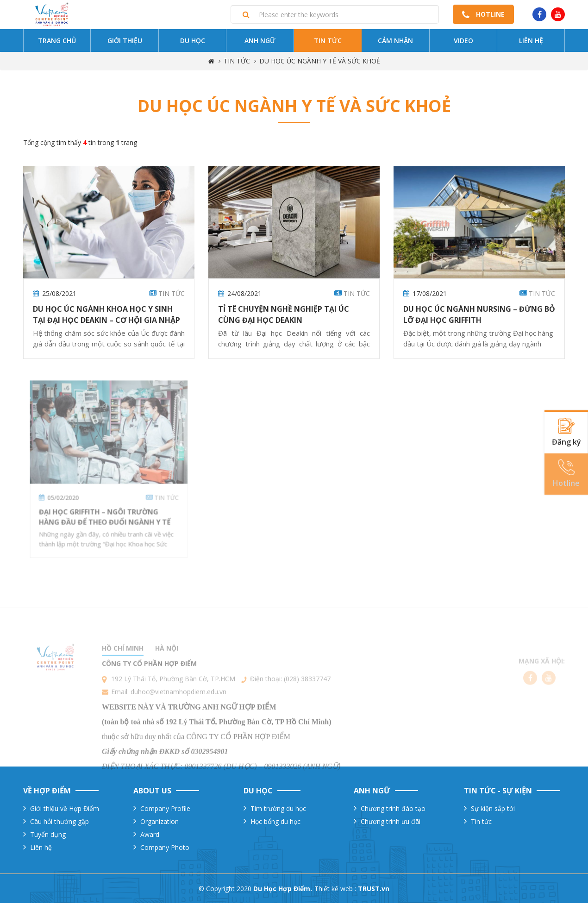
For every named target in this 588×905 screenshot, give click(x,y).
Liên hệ (531, 43)
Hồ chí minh (123, 670)
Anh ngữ (260, 43)
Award (150, 836)
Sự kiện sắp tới (493, 810)
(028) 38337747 (307, 701)
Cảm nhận (395, 43)
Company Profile (165, 810)
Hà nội (167, 670)
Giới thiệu (125, 43)
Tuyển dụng (48, 836)
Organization (160, 823)
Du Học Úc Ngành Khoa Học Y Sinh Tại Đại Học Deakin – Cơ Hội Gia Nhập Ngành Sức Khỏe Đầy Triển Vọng (106, 322)
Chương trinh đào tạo (393, 810)
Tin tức (328, 43)
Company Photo (165, 849)
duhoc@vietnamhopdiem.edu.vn (178, 713)
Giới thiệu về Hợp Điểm (65, 810)
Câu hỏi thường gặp (59, 823)
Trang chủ (57, 43)
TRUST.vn (374, 890)
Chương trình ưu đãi (391, 823)
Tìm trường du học (278, 810)
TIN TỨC (237, 63)
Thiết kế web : (335, 890)
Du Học (193, 43)
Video (463, 43)
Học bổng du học (275, 823)
